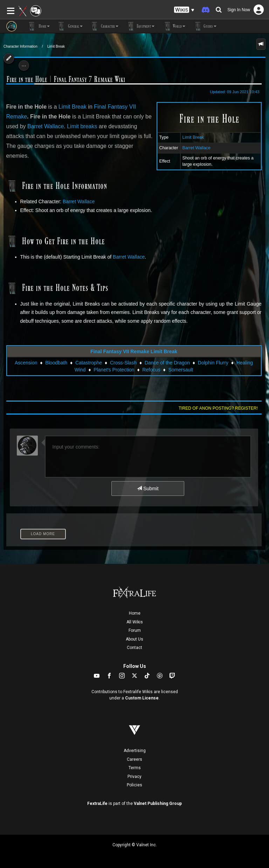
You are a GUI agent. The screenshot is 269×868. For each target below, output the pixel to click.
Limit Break (56, 46)
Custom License (142, 698)
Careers (134, 759)
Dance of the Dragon (167, 363)
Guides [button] (204, 26)
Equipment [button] (140, 26)
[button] (184, 10)
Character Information (20, 46)
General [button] (70, 26)
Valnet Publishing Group (158, 804)
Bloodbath (56, 363)
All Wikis (135, 622)
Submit (148, 488)
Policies (134, 785)
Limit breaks (82, 126)
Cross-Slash (123, 363)
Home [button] (39, 26)
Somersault (181, 370)
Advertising (135, 751)
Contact (134, 648)
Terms (135, 768)
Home (135, 613)
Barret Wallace (196, 148)
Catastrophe (89, 363)
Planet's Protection (114, 370)
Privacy (134, 777)
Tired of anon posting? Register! (218, 408)
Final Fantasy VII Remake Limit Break (134, 351)
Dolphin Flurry (213, 363)
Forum (135, 630)
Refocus (151, 370)
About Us (134, 639)
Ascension (26, 363)
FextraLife (97, 804)
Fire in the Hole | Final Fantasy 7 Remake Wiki (66, 79)
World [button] (173, 26)
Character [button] (104, 26)
